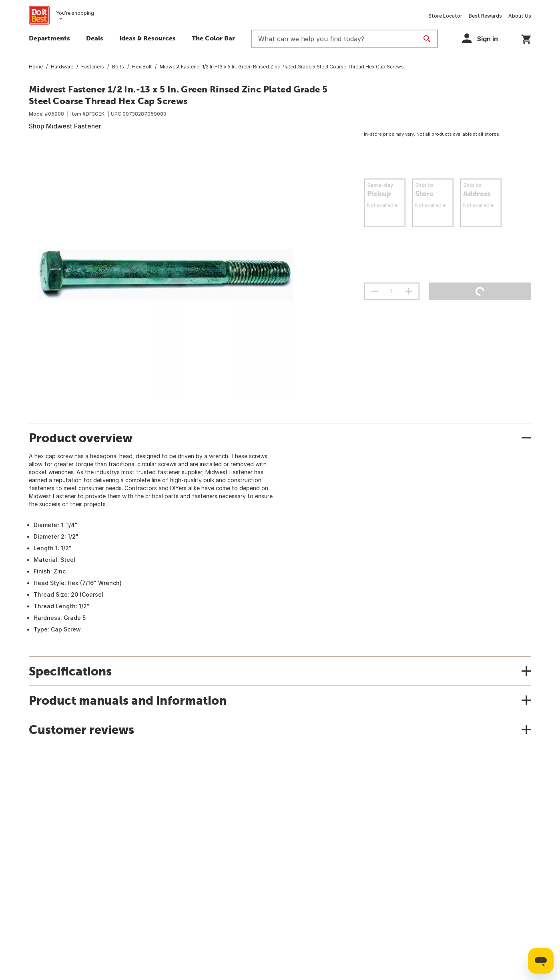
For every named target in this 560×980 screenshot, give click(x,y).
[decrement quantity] (375, 291)
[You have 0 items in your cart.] (526, 38)
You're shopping (75, 13)
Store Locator (445, 16)
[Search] (427, 39)
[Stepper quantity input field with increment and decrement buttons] (392, 291)
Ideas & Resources (148, 38)
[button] (484, 38)
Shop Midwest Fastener (65, 126)
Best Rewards (485, 16)
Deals (95, 38)
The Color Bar (213, 38)
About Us (520, 16)
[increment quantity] (409, 291)
